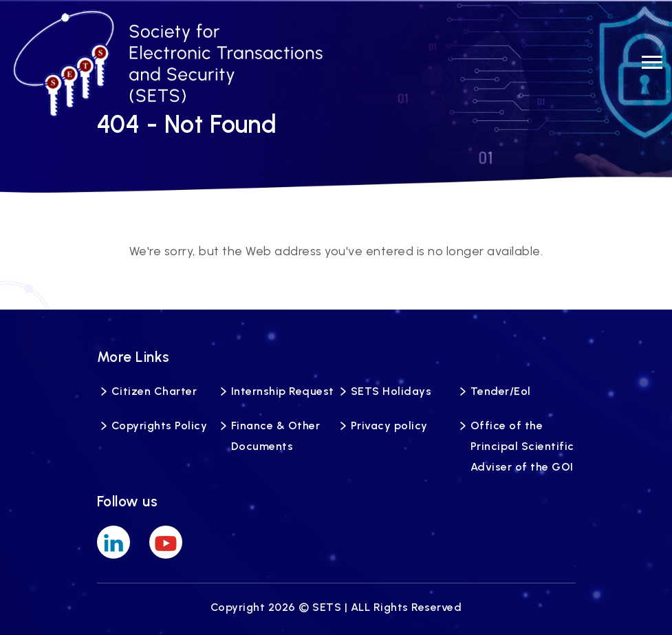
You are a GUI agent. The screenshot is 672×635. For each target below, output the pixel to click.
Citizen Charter (154, 391)
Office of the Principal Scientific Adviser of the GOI (522, 446)
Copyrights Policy (160, 426)
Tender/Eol (501, 391)
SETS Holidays (391, 391)
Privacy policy (389, 426)
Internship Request (283, 391)
